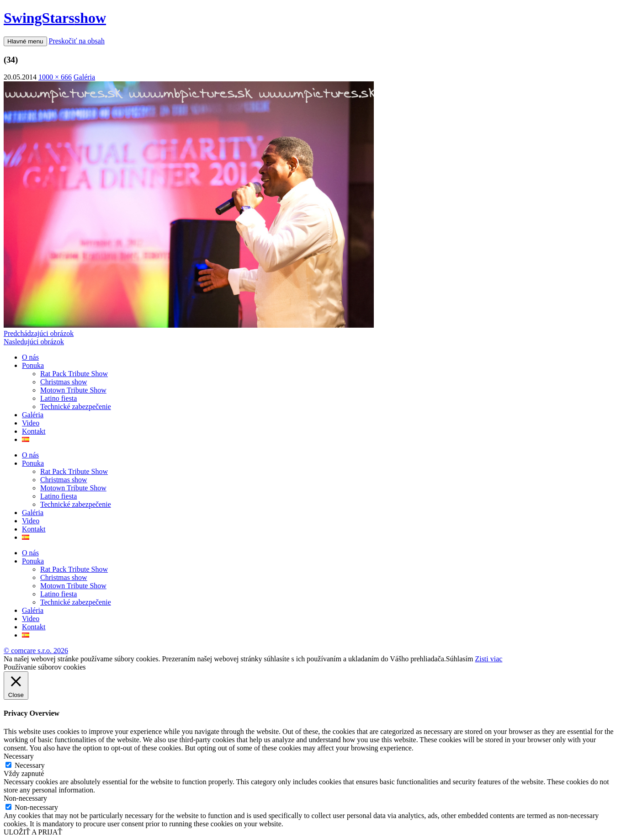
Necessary (30, 765)
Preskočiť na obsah (77, 41)
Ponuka (33, 365)
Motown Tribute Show (73, 390)
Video (31, 423)
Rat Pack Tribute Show (74, 374)
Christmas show (64, 382)
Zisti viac (488, 659)
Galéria (84, 77)
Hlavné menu (25, 41)
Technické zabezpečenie (76, 407)
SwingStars (55, 18)
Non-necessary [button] (25, 798)
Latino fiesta (58, 398)
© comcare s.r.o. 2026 (36, 651)
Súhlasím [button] (460, 659)
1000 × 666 (55, 77)
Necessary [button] (19, 756)
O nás (30, 357)
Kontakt (34, 431)
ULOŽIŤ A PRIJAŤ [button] (33, 832)
